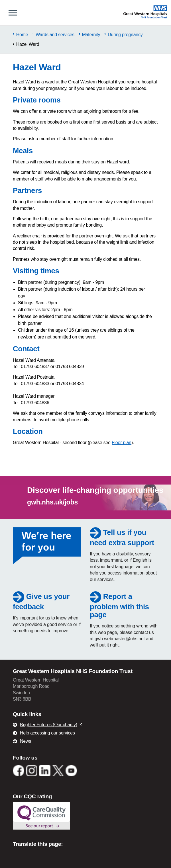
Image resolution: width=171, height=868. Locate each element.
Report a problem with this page (119, 606)
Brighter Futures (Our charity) (51, 725)
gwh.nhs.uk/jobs (52, 502)
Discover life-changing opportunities (95, 490)
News (26, 741)
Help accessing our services (47, 733)
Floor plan (122, 443)
